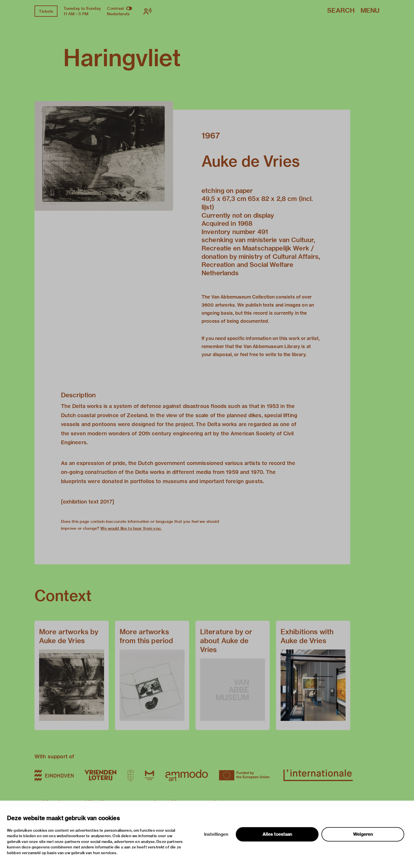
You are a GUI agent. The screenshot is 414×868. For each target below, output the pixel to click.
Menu (370, 11)
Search (341, 11)
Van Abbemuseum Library (272, 346)
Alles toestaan (277, 834)
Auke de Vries (251, 161)
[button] (104, 156)
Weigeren (363, 834)
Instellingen (216, 834)
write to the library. (286, 355)
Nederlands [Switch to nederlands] (118, 14)
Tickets (46, 11)
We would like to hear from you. (131, 528)
